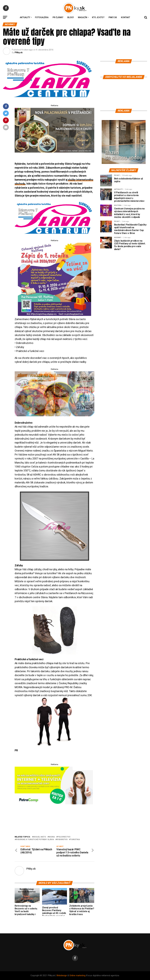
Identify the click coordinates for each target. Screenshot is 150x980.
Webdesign (62, 976)
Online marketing (77, 976)
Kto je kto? (98, 17)
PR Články (58, 17)
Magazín (83, 17)
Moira (52, 837)
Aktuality (25, 17)
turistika (75, 840)
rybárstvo (62, 840)
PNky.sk (113, 17)
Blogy (71, 17)
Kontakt (126, 17)
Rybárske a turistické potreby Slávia (35, 840)
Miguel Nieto (40, 837)
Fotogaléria (42, 17)
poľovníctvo (64, 837)
